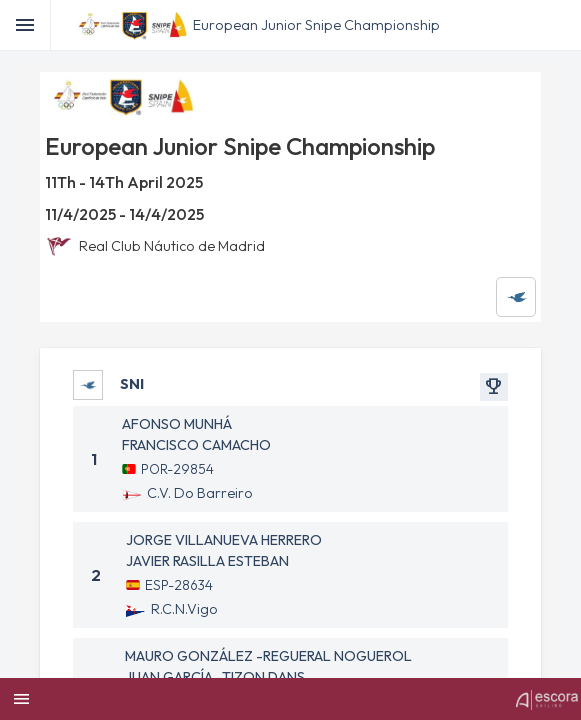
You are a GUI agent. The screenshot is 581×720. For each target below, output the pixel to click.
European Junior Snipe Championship (316, 25)
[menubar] (563, 25)
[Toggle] (25, 25)
